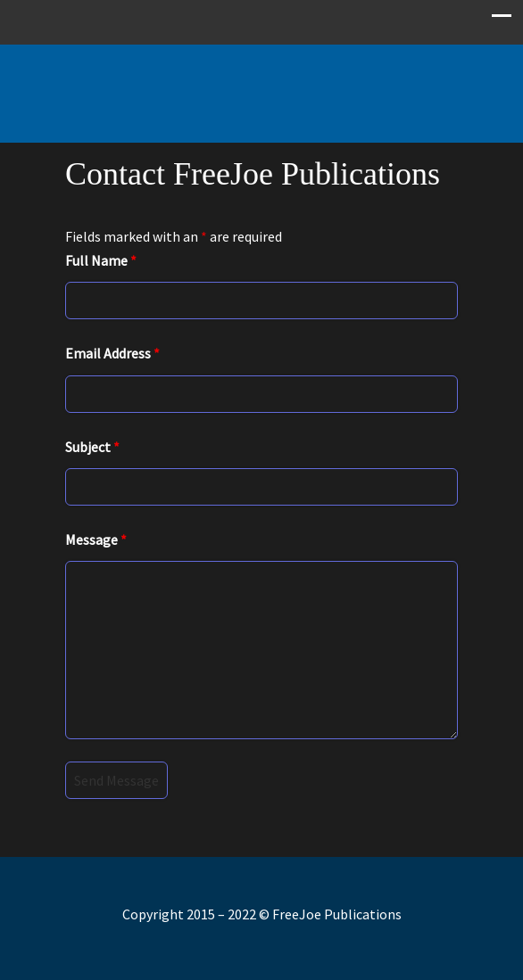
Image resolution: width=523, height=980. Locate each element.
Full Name (101, 260)
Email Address (112, 353)
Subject (92, 447)
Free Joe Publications (261, 86)
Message (96, 539)
